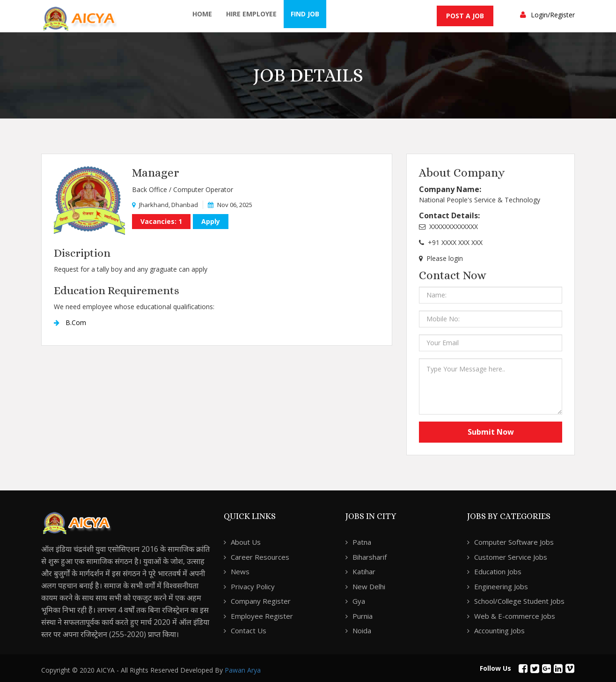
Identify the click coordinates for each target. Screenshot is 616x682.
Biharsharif (370, 557)
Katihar (364, 571)
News (240, 571)
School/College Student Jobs (519, 601)
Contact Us (249, 630)
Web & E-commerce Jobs (515, 616)
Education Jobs (498, 571)
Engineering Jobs (501, 586)
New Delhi (369, 586)
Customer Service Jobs (511, 557)
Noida (362, 630)
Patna (362, 542)
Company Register (261, 601)
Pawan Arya (243, 670)
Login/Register (553, 15)
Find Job (305, 14)
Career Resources (260, 557)
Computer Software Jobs (514, 542)
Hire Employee (251, 14)
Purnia (363, 616)
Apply (211, 221)
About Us (246, 542)
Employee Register (262, 616)
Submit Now (491, 432)
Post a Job (465, 16)
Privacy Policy (253, 586)
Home (202, 14)
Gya (359, 601)
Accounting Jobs (499, 630)
